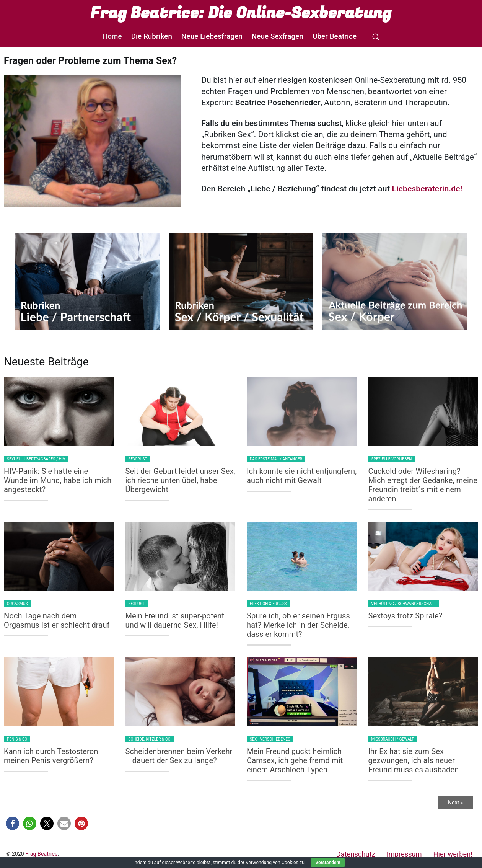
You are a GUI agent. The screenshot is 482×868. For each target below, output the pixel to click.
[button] (12, 823)
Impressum (404, 854)
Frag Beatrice (41, 854)
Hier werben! (453, 854)
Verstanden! (328, 863)
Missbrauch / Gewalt (393, 739)
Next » (456, 803)
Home (112, 36)
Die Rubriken (152, 36)
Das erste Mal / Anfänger (276, 459)
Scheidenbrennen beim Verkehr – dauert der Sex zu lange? (179, 756)
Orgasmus (17, 604)
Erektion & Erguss (268, 604)
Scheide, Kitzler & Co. (150, 739)
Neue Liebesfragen (212, 36)
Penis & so (17, 739)
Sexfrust (138, 459)
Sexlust (137, 604)
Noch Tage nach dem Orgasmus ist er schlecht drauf (57, 620)
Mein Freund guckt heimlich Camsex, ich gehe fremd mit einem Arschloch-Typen (295, 760)
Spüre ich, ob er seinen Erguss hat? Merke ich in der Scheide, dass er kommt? (298, 625)
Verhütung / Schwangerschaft (404, 604)
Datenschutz (356, 854)
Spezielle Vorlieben (392, 459)
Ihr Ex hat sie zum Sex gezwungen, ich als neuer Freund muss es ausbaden (414, 760)
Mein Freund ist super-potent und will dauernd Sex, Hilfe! (175, 620)
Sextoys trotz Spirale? (405, 616)
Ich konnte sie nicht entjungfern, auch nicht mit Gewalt (302, 476)
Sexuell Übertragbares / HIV (36, 459)
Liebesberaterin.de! (427, 189)
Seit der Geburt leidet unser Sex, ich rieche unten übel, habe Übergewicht (180, 480)
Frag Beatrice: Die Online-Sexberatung (241, 13)
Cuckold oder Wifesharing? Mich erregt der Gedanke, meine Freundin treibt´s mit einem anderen (423, 485)
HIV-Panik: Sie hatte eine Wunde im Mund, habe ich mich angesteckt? (58, 480)
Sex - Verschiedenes (270, 739)
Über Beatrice (335, 36)
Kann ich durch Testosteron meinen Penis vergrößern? (51, 756)
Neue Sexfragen (278, 36)
